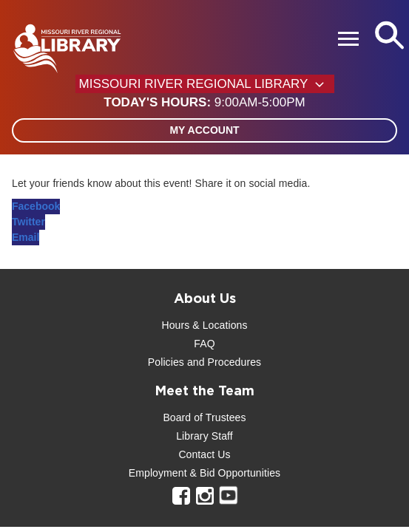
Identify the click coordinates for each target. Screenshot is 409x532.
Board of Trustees (204, 417)
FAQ (204, 344)
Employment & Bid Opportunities (204, 473)
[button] (204, 103)
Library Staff (204, 436)
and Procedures (223, 362)
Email (26, 237)
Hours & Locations (204, 325)
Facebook (36, 206)
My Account (204, 130)
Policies (166, 362)
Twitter (28, 222)
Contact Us (204, 454)
